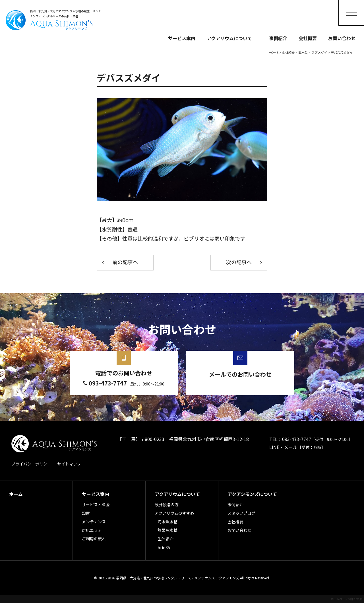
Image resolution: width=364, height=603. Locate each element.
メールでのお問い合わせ (240, 374)
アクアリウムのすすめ (174, 513)
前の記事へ (125, 262)
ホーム (16, 494)
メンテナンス (94, 522)
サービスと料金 (96, 504)
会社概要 (308, 38)
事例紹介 (278, 38)
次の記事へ (239, 262)
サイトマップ (69, 464)
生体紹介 (166, 539)
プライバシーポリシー (31, 464)
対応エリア (92, 530)
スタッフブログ (241, 513)
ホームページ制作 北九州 (347, 599)
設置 (86, 513)
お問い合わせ (342, 38)
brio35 (164, 547)
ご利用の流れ (94, 539)
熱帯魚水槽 (167, 530)
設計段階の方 (167, 504)
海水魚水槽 (167, 522)
